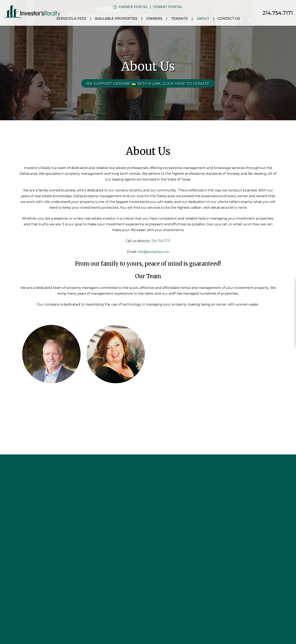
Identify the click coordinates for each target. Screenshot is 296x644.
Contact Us (229, 19)
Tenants (179, 19)
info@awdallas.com (153, 252)
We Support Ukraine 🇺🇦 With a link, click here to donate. (148, 84)
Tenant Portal (168, 7)
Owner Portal (133, 7)
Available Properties (116, 19)
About (203, 19)
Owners (154, 19)
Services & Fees (71, 19)
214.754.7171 (278, 13)
